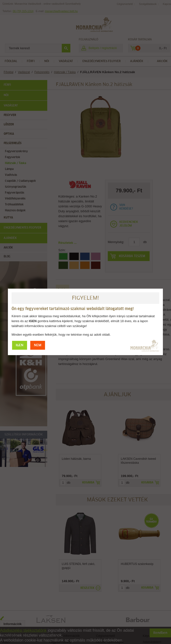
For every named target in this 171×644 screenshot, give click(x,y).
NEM (38, 112)
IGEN (20, 112)
